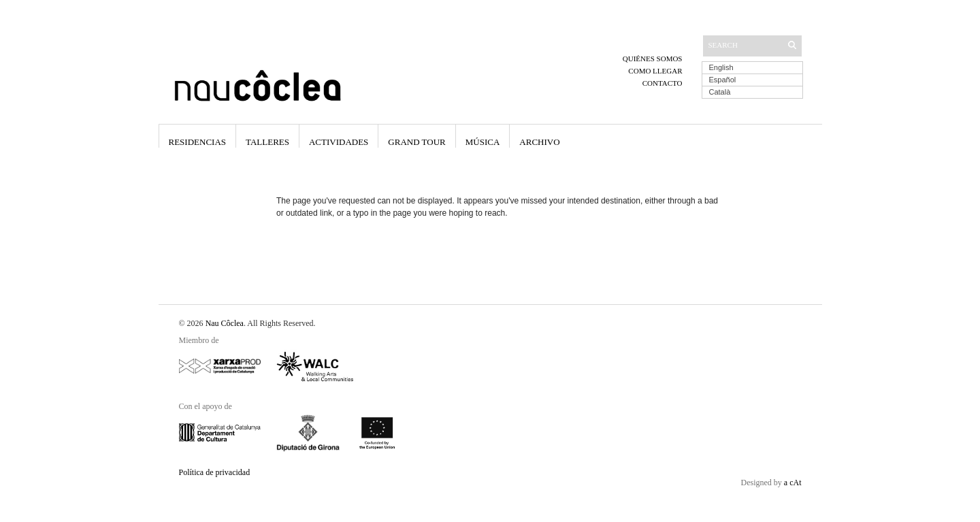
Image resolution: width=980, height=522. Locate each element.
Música (483, 142)
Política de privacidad (215, 472)
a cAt (793, 483)
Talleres (267, 142)
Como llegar (655, 71)
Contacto (663, 83)
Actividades (339, 142)
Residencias (198, 142)
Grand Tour (416, 142)
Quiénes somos (653, 59)
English (721, 67)
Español (723, 80)
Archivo (539, 142)
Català (720, 92)
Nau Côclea (225, 323)
